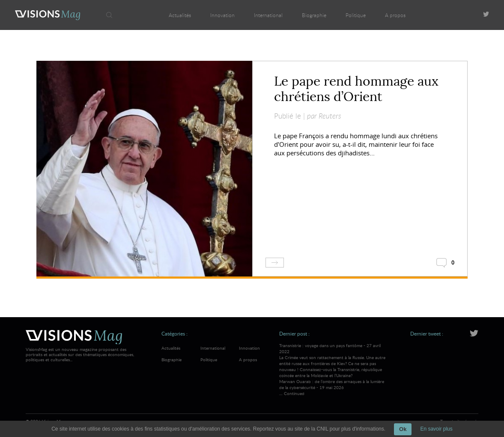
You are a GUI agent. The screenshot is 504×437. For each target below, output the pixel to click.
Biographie (314, 15)
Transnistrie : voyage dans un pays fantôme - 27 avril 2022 (334, 360)
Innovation (222, 15)
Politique (356, 15)
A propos (395, 15)
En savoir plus (436, 429)
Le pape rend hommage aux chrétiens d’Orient (356, 89)
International (268, 15)
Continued (294, 393)
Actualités (180, 15)
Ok (403, 429)
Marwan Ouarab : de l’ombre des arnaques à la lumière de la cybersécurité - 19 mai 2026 (332, 384)
